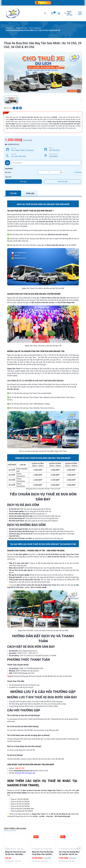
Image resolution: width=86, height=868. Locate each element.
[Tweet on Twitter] (20, 108)
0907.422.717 (34, 653)
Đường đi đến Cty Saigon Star (25, 773)
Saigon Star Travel (28, 126)
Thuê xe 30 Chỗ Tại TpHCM (20, 802)
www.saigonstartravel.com (28, 651)
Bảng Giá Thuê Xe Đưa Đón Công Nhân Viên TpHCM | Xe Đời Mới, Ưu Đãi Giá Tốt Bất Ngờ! (43, 853)
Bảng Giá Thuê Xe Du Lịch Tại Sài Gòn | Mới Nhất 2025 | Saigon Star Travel (15, 853)
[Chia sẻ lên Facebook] (14, 108)
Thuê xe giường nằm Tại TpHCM (22, 811)
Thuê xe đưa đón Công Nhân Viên (22, 809)
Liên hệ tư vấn (63, 182)
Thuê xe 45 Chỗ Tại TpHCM (20, 806)
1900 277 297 (69, 14)
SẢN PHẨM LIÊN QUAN (15, 829)
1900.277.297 (22, 653)
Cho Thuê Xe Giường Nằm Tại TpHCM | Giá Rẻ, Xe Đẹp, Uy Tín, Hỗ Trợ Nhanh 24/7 (69, 853)
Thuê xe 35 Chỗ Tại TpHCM (20, 804)
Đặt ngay (23, 182)
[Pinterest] (17, 108)
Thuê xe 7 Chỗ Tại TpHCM (19, 799)
